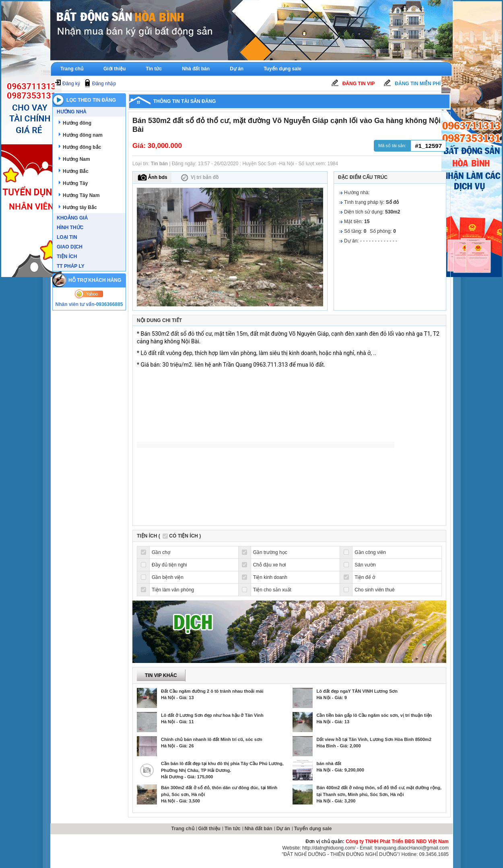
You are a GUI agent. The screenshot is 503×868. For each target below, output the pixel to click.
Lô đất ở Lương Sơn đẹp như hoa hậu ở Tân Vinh (212, 715)
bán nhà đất (329, 763)
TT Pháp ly (71, 266)
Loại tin (67, 237)
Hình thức (70, 228)
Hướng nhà (72, 112)
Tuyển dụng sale (282, 69)
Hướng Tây (75, 183)
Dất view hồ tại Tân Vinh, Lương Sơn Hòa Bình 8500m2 (374, 739)
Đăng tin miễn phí (418, 84)
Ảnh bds (153, 177)
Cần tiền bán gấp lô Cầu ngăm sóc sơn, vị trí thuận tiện (374, 715)
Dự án (237, 69)
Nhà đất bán (196, 69)
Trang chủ (72, 69)
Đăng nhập (104, 84)
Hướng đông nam (83, 135)
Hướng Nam (76, 159)
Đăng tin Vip (359, 84)
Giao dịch (70, 247)
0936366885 (110, 304)
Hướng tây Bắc (80, 207)
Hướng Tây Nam (81, 195)
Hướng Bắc (76, 171)
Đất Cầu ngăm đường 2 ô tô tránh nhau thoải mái (212, 691)
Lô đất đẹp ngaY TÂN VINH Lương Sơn (357, 691)
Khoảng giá (72, 218)
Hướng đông (77, 123)
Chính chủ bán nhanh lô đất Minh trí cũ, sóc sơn (212, 739)
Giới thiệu (114, 69)
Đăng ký (71, 84)
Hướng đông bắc (82, 147)
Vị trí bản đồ (199, 177)
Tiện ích (67, 257)
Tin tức (154, 69)
